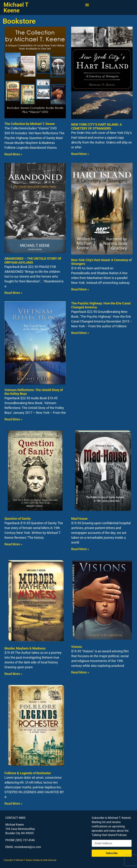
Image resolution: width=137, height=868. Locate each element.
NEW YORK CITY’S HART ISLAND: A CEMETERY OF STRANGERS (97, 126)
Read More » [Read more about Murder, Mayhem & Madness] (13, 674)
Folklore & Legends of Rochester (28, 773)
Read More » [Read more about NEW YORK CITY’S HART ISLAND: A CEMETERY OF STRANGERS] (80, 154)
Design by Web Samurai (45, 860)
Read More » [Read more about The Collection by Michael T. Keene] (13, 154)
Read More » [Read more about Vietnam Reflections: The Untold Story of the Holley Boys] (13, 419)
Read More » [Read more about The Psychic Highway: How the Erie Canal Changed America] (80, 333)
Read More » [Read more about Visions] (80, 672)
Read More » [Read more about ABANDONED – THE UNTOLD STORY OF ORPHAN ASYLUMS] (13, 293)
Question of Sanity (18, 519)
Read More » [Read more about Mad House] (80, 549)
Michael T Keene (16, 8)
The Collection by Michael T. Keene (30, 124)
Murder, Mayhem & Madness (25, 648)
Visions (77, 647)
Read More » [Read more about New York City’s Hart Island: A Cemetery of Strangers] (80, 289)
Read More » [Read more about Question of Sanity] (13, 544)
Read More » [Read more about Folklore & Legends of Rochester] (13, 803)
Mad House (79, 519)
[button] (87, 5)
